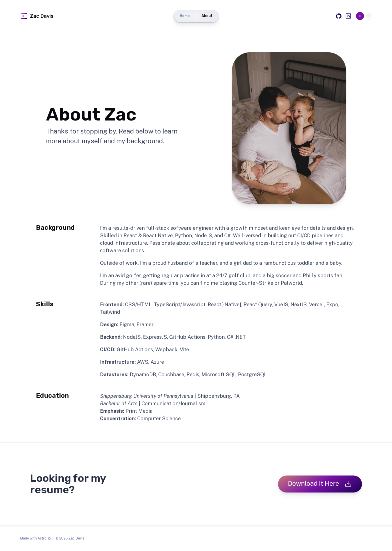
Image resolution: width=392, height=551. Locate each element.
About (207, 16)
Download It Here (320, 484)
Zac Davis (37, 16)
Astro (42, 538)
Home (185, 16)
